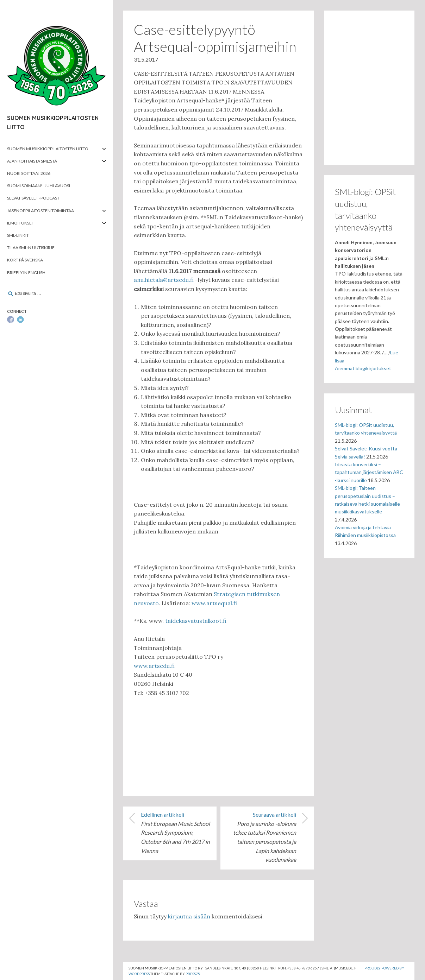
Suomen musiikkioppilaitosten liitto (48, 149)
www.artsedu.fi (154, 666)
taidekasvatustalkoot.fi (196, 621)
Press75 (193, 974)
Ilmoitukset (21, 223)
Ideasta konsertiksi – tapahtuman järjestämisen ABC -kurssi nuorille (369, 472)
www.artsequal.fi (214, 603)
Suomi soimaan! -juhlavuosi (39, 186)
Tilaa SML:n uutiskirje (31, 248)
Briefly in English (26, 273)
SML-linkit (18, 235)
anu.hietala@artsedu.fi (164, 280)
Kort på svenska (25, 260)
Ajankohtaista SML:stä (32, 161)
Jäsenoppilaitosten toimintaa (40, 211)
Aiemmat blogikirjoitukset (363, 368)
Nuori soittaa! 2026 (29, 173)
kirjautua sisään (189, 916)
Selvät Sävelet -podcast (33, 198)
